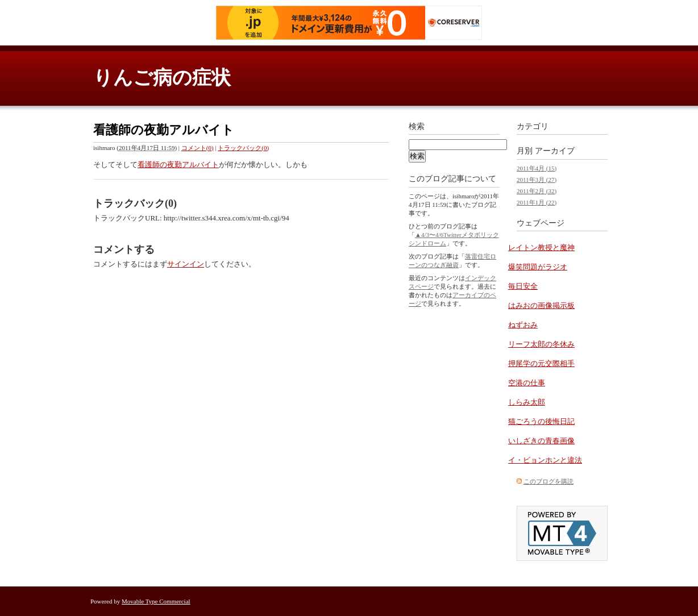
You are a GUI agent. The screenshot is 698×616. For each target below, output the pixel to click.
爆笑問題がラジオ (538, 267)
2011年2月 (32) (537, 191)
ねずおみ (523, 325)
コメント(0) (198, 148)
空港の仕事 (527, 383)
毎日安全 (523, 286)
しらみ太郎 (527, 402)
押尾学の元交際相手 (541, 363)
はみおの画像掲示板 (541, 305)
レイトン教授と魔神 (541, 247)
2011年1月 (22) (537, 202)
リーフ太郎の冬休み (541, 344)
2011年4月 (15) (537, 168)
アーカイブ (555, 151)
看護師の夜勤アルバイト (178, 165)
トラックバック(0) (243, 148)
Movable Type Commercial (156, 601)
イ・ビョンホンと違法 (545, 460)
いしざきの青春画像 (541, 441)
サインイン (186, 264)
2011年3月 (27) (537, 180)
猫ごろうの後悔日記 (541, 421)
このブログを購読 (549, 481)
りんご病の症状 (162, 78)
